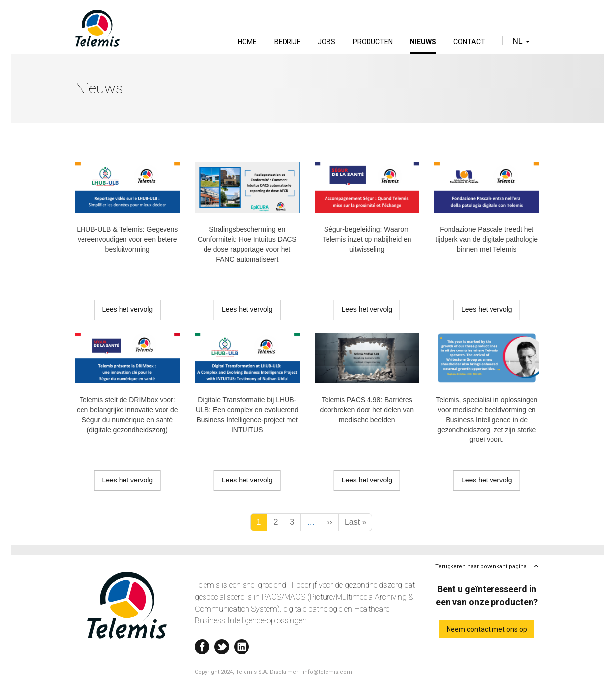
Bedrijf (287, 42)
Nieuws (423, 42)
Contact (469, 42)
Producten (373, 42)
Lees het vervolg (127, 309)
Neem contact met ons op (487, 629)
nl (521, 41)
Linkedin (242, 644)
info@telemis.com (327, 672)
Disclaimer (284, 672)
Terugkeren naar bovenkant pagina (481, 566)
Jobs (327, 42)
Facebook (202, 644)
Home (247, 42)
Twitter (222, 644)
